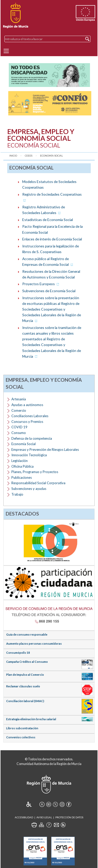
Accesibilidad (24, 817)
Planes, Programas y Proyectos (35, 472)
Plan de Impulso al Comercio (25, 675)
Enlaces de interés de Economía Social (52, 239)
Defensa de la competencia (32, 438)
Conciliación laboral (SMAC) (25, 701)
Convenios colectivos (21, 737)
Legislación (20, 461)
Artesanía (19, 399)
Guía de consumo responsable (27, 634)
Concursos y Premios (27, 422)
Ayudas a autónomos (27, 405)
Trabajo (17, 494)
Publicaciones (22, 477)
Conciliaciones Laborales (30, 416)
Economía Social (51, 156)
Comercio (19, 410)
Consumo (19, 433)
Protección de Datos (69, 817)
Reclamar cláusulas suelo (23, 686)
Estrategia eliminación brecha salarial (31, 719)
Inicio (13, 156)
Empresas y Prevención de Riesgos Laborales (45, 450)
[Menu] (6, 51)
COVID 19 (19, 427)
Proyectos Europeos (41, 284)
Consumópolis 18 (18, 653)
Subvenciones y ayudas (29, 489)
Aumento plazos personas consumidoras (34, 643)
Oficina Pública (22, 466)
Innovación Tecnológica (29, 455)
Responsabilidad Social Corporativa (38, 483)
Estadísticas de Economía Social (48, 220)
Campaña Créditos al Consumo (27, 662)
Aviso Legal (44, 817)
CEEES (29, 156)
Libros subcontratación (22, 728)
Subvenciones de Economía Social (49, 291)
